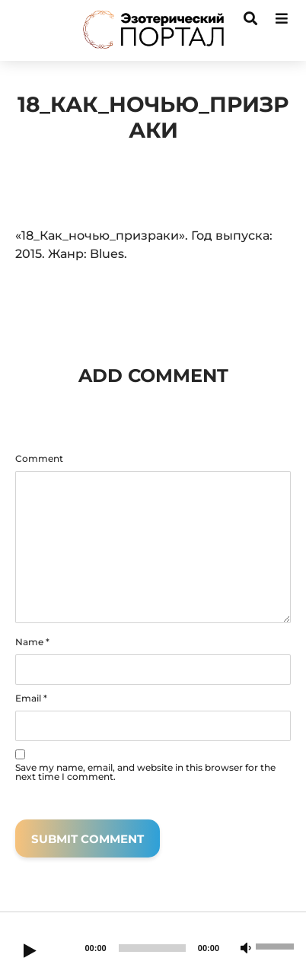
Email (31, 698)
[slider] (152, 948)
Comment (39, 459)
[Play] (30, 952)
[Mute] (246, 949)
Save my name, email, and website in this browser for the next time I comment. (145, 772)
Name (32, 642)
